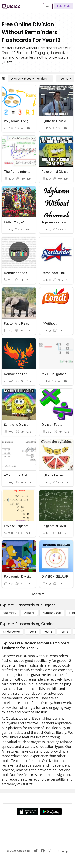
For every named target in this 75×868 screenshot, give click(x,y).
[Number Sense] (52, 613)
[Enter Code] (64, 6)
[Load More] (37, 594)
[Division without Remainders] (30, 79)
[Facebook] (43, 851)
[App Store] (27, 812)
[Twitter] (36, 851)
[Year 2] (48, 632)
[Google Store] (51, 812)
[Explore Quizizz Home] (11, 6)
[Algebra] (29, 613)
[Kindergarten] (12, 632)
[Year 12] (65, 79)
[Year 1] (32, 632)
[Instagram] (49, 851)
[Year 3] (64, 632)
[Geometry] (10, 613)
